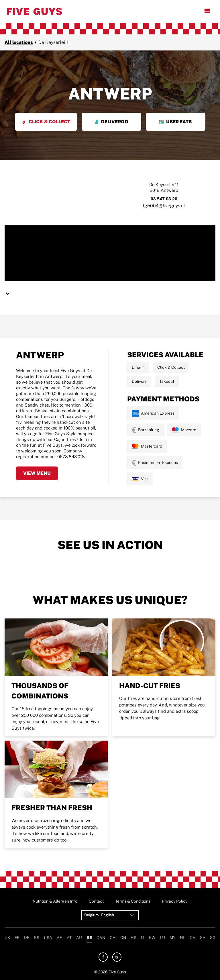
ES (37, 938)
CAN (101, 938)
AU (79, 938)
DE (27, 938)
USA (48, 938)
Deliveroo (111, 122)
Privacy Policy (175, 901)
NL (182, 938)
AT (69, 938)
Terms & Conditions (133, 901)
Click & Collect (46, 122)
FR (17, 938)
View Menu (37, 473)
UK (7, 938)
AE (59, 938)
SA (203, 938)
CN (123, 938)
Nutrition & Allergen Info (55, 901)
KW (152, 938)
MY (172, 938)
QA (192, 938)
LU (162, 938)
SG (213, 938)
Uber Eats (175, 122)
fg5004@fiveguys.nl (164, 206)
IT (143, 938)
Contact (96, 901)
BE (89, 938)
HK (133, 938)
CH (113, 938)
